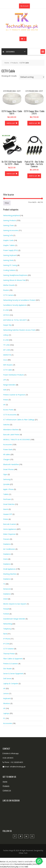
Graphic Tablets (9, 245)
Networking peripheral (11, 215)
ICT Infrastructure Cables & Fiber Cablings (19, 420)
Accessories (8, 444)
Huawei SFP (8, 514)
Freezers (6, 539)
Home (5, 782)
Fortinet (6, 614)
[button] (43, 52)
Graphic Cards (8, 240)
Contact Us (7, 790)
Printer (6, 400)
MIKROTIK (7, 355)
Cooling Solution (9, 270)
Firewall (6, 609)
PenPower (7, 499)
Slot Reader (8, 669)
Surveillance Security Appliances (15, 305)
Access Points (8, 410)
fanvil (5, 634)
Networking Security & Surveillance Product (19, 300)
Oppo (5, 474)
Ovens (6, 559)
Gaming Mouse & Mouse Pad (14, 280)
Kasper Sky (7, 325)
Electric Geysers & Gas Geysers (15, 604)
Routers (6, 290)
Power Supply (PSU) (11, 250)
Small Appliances (9, 569)
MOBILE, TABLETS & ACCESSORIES (17, 440)
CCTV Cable (8, 370)
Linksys (6, 335)
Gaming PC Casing (10, 265)
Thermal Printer (9, 654)
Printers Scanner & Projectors (14, 395)
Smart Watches (9, 504)
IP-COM (6, 644)
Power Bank (8, 449)
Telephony (7, 629)
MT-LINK (7, 350)
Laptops (6, 713)
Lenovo (6, 693)
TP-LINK (6, 345)
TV (4, 584)
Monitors (7, 703)
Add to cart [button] (11, 123)
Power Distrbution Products (14, 375)
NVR (5, 390)
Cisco (5, 360)
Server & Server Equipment (13, 674)
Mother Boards (9, 285)
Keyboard (7, 698)
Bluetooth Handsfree (11, 464)
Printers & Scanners (11, 664)
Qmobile (6, 484)
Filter (7, 203)
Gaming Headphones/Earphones (15, 275)
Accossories (8, 723)
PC (4, 718)
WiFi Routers (8, 365)
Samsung (7, 479)
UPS (5, 380)
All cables (7, 454)
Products (6, 786)
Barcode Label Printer (11, 435)
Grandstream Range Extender (14, 619)
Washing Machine (10, 574)
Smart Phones (9, 469)
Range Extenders (9, 385)
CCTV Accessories (10, 415)
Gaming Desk (8, 260)
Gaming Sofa (8, 235)
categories (9, 52)
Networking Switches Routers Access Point (19, 330)
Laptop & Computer (11, 683)
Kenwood (7, 589)
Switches (6, 425)
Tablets (6, 494)
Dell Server (7, 679)
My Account (24, 6)
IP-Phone (7, 639)
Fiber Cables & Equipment (13, 659)
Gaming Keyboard (10, 255)
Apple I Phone (8, 489)
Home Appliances (10, 529)
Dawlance (7, 544)
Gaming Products (10, 220)
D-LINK (6, 310)
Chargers (7, 459)
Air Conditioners (9, 549)
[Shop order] (32, 77)
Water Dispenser (9, 534)
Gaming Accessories (11, 230)
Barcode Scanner (10, 524)
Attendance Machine (11, 430)
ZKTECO (6, 315)
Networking (8, 624)
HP (4, 405)
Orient (6, 599)
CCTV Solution (9, 649)
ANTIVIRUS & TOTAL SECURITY (15, 320)
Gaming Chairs (9, 225)
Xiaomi (6, 509)
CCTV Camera (8, 295)
